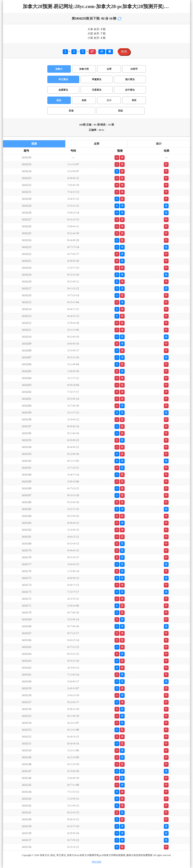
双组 (120, 111)
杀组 (84, 100)
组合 (59, 100)
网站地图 (97, 862)
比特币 (134, 69)
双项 (71, 111)
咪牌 (124, 52)
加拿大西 (84, 69)
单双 (134, 100)
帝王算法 (63, 79)
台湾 (109, 69)
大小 (109, 100)
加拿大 (59, 69)
